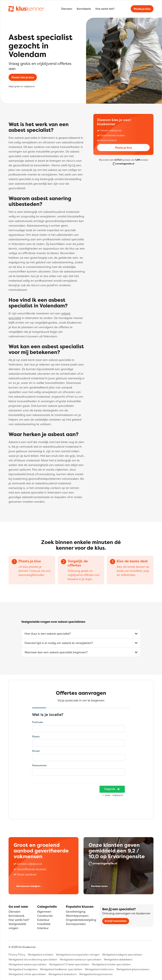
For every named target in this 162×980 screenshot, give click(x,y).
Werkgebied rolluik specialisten (27, 974)
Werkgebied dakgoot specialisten (122, 955)
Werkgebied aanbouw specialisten (81, 959)
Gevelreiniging (76, 912)
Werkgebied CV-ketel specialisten (69, 964)
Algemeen (44, 912)
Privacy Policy (17, 955)
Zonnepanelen (76, 924)
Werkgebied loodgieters (23, 969)
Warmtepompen (77, 916)
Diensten (67, 9)
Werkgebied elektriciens (99, 969)
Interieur (43, 928)
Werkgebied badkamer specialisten (61, 969)
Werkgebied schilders (41, 955)
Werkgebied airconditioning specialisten (33, 959)
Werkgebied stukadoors (63, 974)
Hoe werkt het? (105, 9)
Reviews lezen (99, 886)
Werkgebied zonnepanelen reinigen (78, 955)
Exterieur (43, 920)
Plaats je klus (142, 9)
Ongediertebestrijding (81, 920)
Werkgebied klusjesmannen (96, 974)
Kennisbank (84, 9)
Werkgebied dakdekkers (118, 959)
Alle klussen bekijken (28, 886)
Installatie (44, 924)
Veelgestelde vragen (17, 926)
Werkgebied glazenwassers (133, 969)
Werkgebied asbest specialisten (28, 964)
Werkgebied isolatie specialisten (111, 964)
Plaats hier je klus (23, 77)
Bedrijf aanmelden (116, 921)
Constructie (45, 916)
